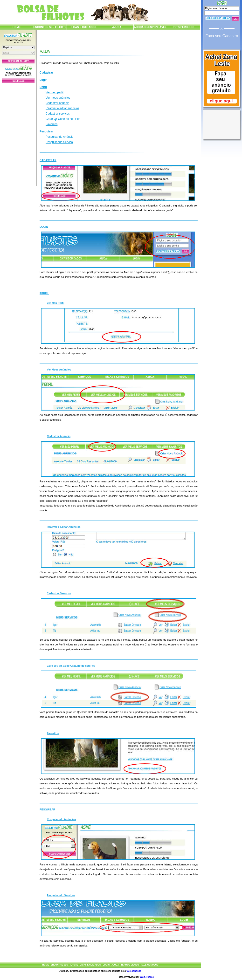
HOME (17, 27)
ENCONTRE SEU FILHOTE (50, 27)
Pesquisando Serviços (61, 895)
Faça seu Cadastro (222, 36)
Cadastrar (46, 73)
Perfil (43, 87)
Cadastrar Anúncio (59, 436)
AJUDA (117, 27)
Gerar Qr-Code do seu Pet (63, 119)
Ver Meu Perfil (56, 303)
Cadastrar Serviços (59, 593)
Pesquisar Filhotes (18, 61)
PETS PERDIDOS (183, 27)
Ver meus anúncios (58, 98)
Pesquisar (46, 131)
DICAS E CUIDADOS (83, 27)
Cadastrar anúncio (57, 103)
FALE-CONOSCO (150, 965)
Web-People (147, 977)
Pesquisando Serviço (59, 142)
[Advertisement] (18, 133)
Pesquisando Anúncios (61, 819)
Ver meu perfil (55, 92)
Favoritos (52, 124)
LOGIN (106, 965)
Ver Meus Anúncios (59, 370)
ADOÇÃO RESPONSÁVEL (150, 27)
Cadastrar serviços (58, 114)
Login (44, 80)
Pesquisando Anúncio (59, 137)
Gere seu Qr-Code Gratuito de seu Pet (71, 666)
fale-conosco (134, 971)
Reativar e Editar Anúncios (64, 527)
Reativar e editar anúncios (62, 108)
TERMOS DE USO (130, 965)
